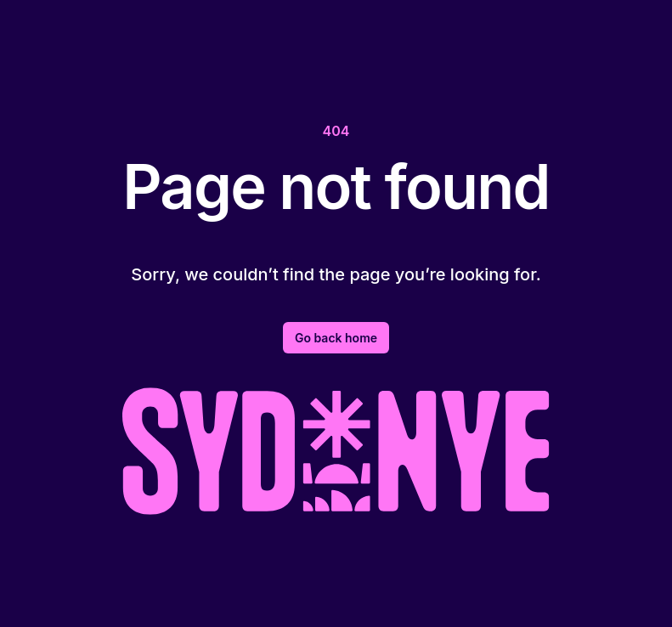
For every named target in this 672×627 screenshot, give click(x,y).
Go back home (336, 338)
